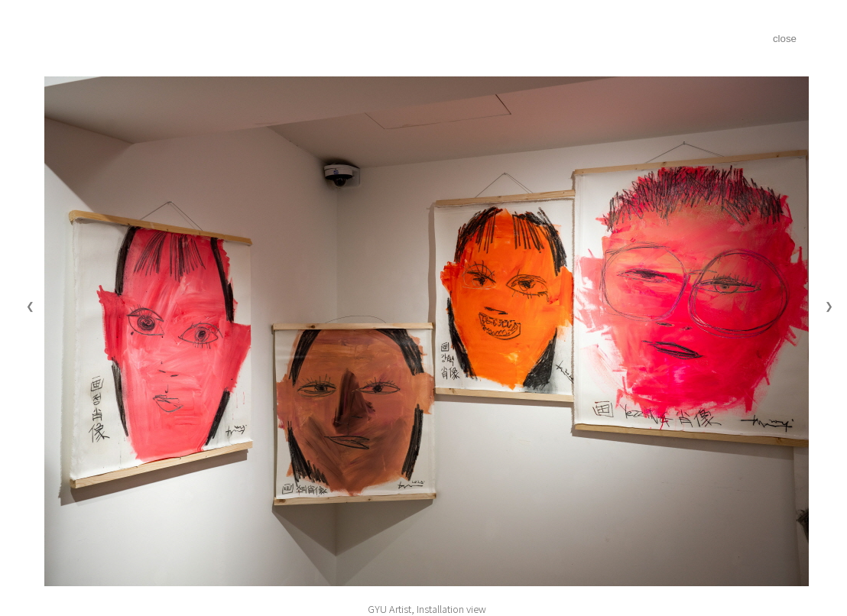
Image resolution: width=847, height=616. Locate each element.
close (785, 39)
